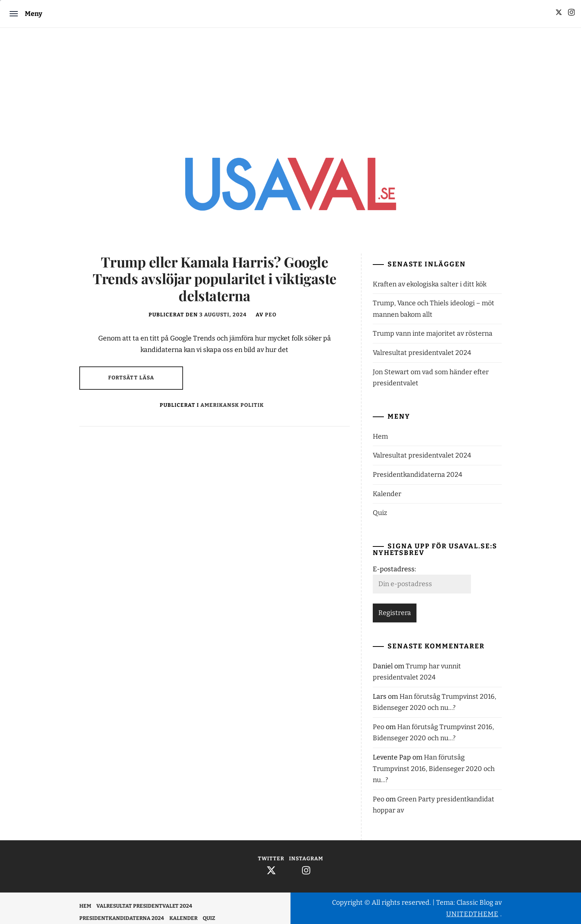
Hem (380, 436)
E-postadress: (394, 569)
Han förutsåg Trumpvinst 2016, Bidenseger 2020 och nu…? (434, 769)
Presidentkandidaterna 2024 (418, 475)
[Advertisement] (290, 83)
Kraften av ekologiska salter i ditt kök (430, 284)
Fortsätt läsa (131, 378)
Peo (271, 315)
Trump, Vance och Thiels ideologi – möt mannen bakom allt (434, 309)
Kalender (387, 494)
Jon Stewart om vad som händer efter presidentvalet (431, 378)
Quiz (380, 513)
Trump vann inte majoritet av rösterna (433, 333)
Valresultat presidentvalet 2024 (422, 353)
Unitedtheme (472, 914)
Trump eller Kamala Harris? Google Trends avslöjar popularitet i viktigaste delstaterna (215, 279)
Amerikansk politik (232, 405)
